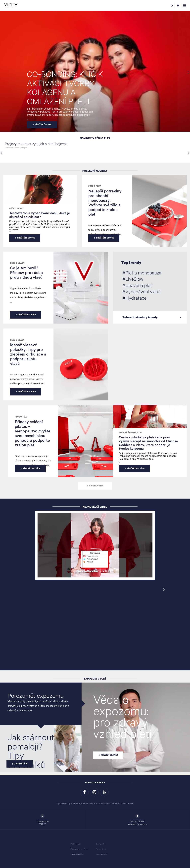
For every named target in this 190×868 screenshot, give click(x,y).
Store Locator (101, 844)
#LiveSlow (133, 279)
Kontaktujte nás (101, 849)
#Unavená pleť (137, 285)
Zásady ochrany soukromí (80, 849)
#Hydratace (135, 298)
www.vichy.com (101, 854)
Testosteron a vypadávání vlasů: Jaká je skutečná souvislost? (40, 215)
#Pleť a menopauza (142, 272)
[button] (185, 5)
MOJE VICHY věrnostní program (137, 820)
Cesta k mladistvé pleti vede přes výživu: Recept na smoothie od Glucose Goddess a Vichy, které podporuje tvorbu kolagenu (148, 443)
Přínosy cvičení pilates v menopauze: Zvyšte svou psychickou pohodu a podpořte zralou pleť (33, 433)
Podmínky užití (76, 844)
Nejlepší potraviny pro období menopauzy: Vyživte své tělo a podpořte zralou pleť (105, 202)
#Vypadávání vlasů (141, 291)
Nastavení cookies (77, 854)
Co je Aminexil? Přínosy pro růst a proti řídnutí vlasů (26, 272)
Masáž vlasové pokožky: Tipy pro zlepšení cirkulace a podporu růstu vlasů (28, 354)
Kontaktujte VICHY (43, 820)
